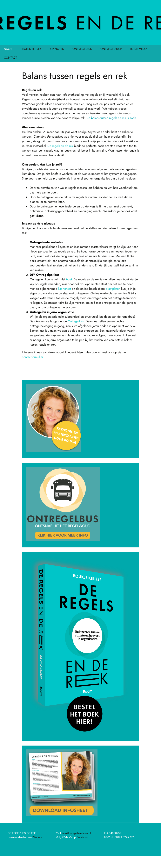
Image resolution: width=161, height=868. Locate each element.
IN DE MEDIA (139, 49)
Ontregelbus (76, 321)
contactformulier (32, 357)
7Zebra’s (37, 837)
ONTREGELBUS (82, 49)
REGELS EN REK (31, 49)
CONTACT (10, 58)
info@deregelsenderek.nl (77, 833)
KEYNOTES (57, 49)
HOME (8, 49)
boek (69, 279)
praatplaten (113, 289)
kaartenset (64, 289)
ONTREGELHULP (111, 49)
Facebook (82, 837)
